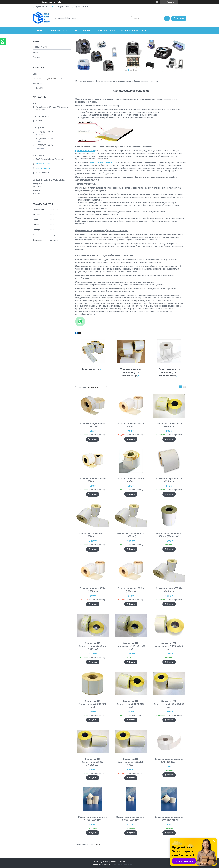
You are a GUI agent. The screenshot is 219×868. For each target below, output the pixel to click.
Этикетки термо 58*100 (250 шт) (169, 480)
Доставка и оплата (105, 30)
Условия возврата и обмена (133, 30)
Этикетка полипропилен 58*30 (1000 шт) (131, 818)
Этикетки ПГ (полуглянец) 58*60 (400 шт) (131, 704)
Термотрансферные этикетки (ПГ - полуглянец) (131, 372)
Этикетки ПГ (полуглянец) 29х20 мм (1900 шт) (93, 646)
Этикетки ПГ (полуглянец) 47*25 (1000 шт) (131, 646)
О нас (75, 30)
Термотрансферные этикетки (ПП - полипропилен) (169, 372)
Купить (94, 439)
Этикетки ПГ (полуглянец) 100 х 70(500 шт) (169, 704)
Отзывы (36, 57)
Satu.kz (122, 862)
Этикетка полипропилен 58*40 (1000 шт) (169, 818)
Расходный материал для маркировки (114, 81)
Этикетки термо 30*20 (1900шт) (131, 590)
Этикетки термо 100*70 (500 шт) (93, 535)
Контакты (87, 30)
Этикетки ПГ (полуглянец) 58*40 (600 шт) (93, 704)
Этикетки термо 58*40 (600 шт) (93, 480)
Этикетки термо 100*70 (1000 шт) (131, 535)
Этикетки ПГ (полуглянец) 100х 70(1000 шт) (93, 762)
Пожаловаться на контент (122, 864)
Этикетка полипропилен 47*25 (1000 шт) (93, 818)
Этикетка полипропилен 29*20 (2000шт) (169, 760)
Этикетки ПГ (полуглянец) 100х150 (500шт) (131, 762)
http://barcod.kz (43, 164)
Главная (39, 30)
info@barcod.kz (43, 168)
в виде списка (185, 387)
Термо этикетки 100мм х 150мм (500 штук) (169, 535)
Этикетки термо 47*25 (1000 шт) (93, 425)
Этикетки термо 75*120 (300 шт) (169, 590)
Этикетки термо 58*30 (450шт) (131, 425)
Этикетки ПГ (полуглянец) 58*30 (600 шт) (169, 646)
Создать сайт (47, 2)
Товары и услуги (56, 30)
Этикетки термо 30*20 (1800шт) (93, 590)
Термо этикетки (91, 369)
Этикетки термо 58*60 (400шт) (131, 480)
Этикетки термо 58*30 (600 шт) (169, 425)
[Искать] (167, 18)
